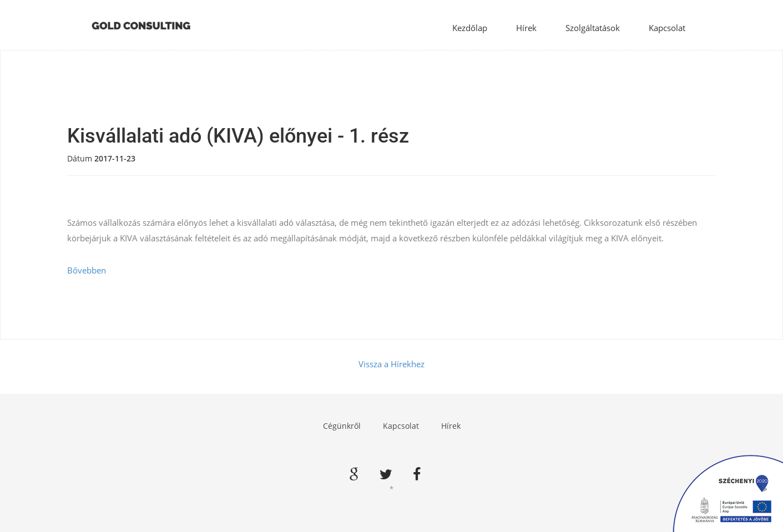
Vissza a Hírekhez (392, 364)
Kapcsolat (667, 28)
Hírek (526, 28)
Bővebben (87, 270)
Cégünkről (342, 426)
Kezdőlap (470, 28)
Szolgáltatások (593, 28)
